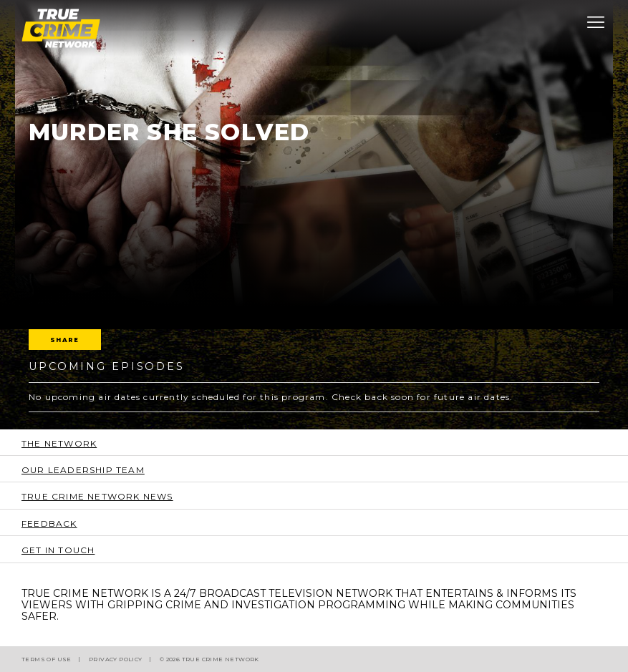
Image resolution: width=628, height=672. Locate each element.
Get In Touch (58, 550)
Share (64, 340)
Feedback (49, 524)
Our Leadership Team (83, 470)
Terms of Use (47, 659)
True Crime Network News (97, 496)
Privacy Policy (116, 659)
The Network (59, 443)
